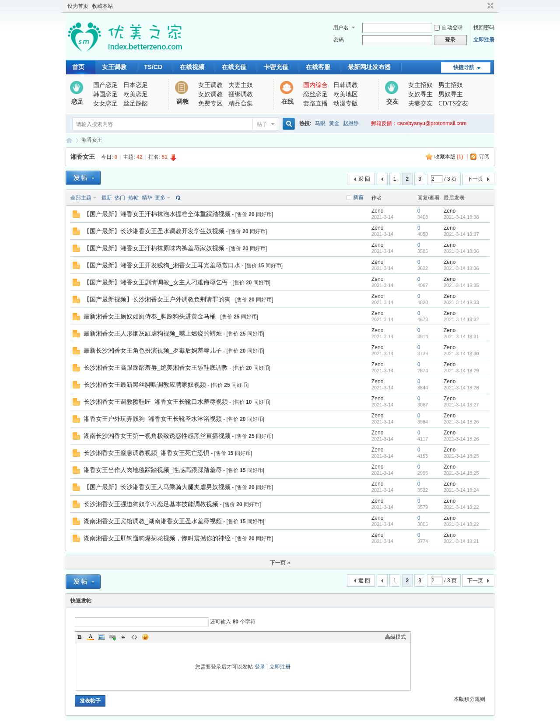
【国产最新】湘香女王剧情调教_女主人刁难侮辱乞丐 (156, 282)
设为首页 (78, 6)
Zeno (377, 211)
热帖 (133, 198)
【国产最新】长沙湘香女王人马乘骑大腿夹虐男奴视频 (157, 487)
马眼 (320, 123)
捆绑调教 (241, 94)
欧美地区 (346, 94)
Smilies (145, 637)
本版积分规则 (469, 699)
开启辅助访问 (482, 6)
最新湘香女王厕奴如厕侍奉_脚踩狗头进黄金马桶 (150, 316)
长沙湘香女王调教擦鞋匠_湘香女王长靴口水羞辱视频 (156, 402)
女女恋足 (105, 103)
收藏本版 (449, 157)
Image (101, 637)
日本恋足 (136, 85)
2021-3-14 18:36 (461, 251)
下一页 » (280, 563)
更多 (160, 198)
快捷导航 (464, 67)
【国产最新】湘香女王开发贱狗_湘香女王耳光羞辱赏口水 (162, 265)
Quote (123, 637)
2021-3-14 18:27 (461, 405)
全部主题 (81, 198)
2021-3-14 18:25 (461, 456)
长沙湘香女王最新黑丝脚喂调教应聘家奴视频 (145, 385)
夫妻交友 (420, 103)
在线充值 (234, 67)
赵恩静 (351, 123)
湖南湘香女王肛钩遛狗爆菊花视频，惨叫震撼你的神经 (157, 538)
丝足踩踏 (136, 103)
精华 (147, 198)
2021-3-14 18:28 (461, 388)
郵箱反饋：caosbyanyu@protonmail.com (419, 123)
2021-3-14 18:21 (461, 541)
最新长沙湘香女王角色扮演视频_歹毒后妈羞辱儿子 (153, 350)
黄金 (334, 123)
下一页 (475, 179)
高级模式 (395, 637)
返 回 (364, 179)
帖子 (262, 124)
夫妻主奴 (241, 85)
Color (91, 637)
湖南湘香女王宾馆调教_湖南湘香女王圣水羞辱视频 (153, 521)
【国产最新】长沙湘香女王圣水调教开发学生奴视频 (154, 231)
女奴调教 (210, 94)
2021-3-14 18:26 (461, 422)
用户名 (341, 28)
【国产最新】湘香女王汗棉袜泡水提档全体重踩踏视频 (157, 214)
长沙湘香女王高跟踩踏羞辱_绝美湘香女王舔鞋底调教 (156, 367)
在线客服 (318, 67)
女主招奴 (420, 85)
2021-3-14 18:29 (461, 371)
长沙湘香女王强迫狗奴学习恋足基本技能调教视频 (151, 504)
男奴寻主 (451, 94)
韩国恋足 (105, 94)
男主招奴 (451, 85)
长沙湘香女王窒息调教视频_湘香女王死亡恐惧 (147, 453)
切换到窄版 (489, 6)
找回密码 (484, 28)
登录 (260, 667)
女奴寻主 (420, 94)
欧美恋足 (136, 94)
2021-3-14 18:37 (461, 234)
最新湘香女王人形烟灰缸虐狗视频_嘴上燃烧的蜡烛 (153, 333)
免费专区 (210, 103)
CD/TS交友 (453, 103)
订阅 (484, 157)
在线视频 (192, 67)
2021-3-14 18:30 (461, 353)
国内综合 (315, 85)
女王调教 (114, 67)
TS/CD (153, 67)
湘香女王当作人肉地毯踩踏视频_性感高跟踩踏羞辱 (153, 470)
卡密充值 (276, 67)
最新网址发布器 (369, 67)
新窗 (358, 197)
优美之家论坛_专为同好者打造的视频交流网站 (69, 140)
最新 (107, 198)
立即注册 (484, 40)
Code (134, 637)
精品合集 (241, 103)
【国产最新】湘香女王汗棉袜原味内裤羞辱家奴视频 (154, 248)
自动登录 (448, 28)
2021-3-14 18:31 (461, 336)
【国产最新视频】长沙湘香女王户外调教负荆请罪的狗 (157, 299)
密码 (339, 40)
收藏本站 (102, 6)
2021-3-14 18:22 (461, 507)
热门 (120, 198)
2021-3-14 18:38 (461, 217)
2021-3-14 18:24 (461, 490)
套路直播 (315, 103)
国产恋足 (105, 85)
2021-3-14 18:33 (461, 302)
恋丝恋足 (315, 94)
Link (112, 637)
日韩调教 (346, 85)
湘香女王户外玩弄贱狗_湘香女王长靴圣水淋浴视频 (153, 419)
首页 (78, 67)
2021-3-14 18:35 (461, 285)
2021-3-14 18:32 (461, 319)
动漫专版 (346, 103)
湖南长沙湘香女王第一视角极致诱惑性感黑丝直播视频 (157, 436)
